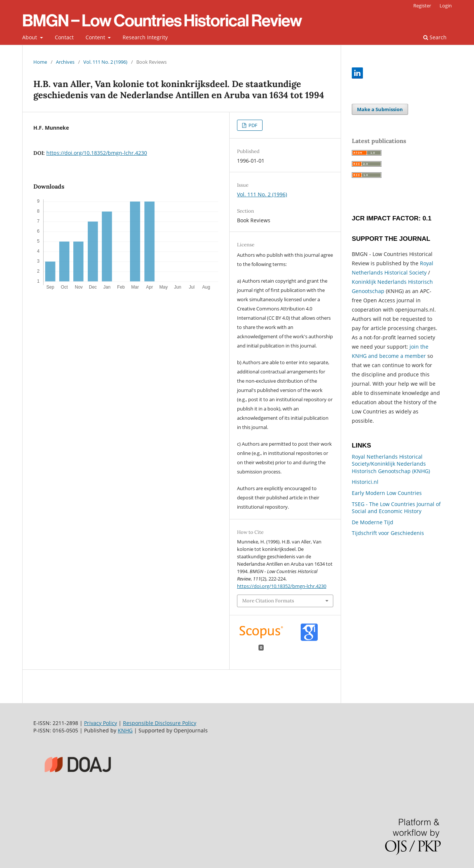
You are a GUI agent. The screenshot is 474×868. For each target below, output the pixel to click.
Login (446, 6)
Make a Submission (380, 109)
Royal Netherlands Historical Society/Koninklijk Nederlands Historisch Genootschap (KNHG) (391, 464)
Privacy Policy (101, 723)
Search (435, 37)
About (30, 37)
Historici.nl (365, 482)
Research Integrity (145, 37)
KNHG (125, 730)
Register (422, 6)
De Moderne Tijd (373, 522)
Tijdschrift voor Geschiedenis (388, 533)
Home (40, 62)
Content (96, 37)
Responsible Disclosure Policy (160, 723)
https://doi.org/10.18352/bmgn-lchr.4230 (97, 153)
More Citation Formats (268, 601)
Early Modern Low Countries (387, 493)
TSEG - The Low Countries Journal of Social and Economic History (396, 508)
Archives (65, 62)
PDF (252, 125)
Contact (64, 37)
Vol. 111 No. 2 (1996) (105, 62)
